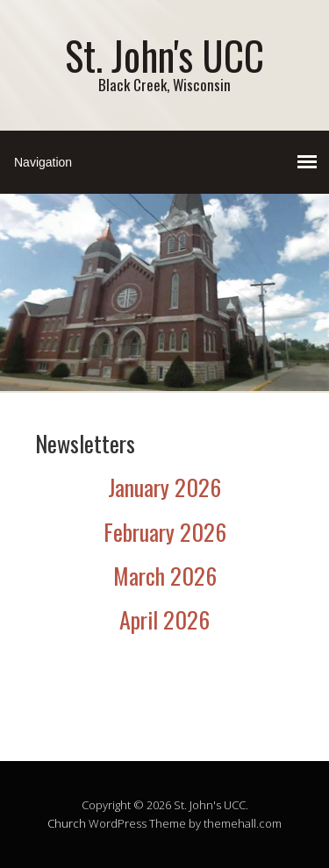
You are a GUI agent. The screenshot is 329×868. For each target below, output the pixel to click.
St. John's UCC (164, 55)
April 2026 (164, 619)
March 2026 (165, 576)
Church (67, 823)
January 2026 (164, 487)
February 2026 (165, 532)
